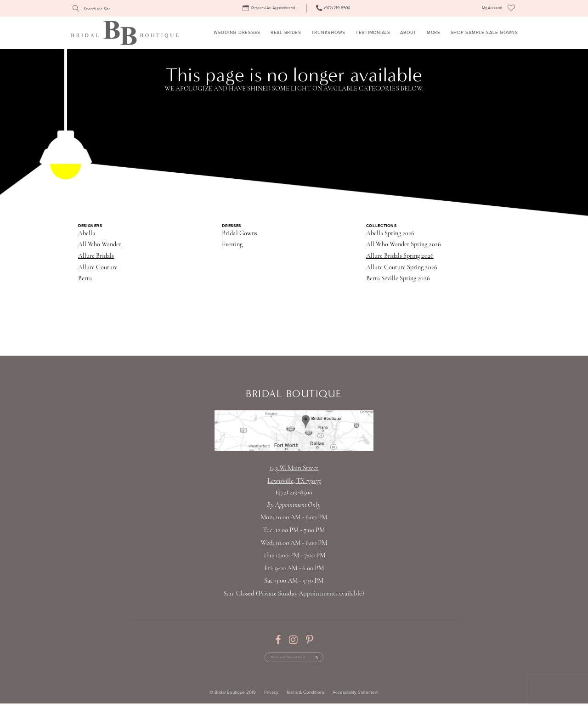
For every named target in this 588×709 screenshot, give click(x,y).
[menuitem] (270, 8)
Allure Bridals (96, 256)
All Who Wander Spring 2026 (404, 245)
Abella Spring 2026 (390, 234)
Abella (87, 234)
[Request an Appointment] (270, 8)
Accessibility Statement (356, 698)
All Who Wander (100, 245)
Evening (232, 245)
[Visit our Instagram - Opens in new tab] (293, 640)
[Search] (114, 8)
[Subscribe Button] (331, 660)
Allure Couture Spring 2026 (402, 268)
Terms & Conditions (305, 698)
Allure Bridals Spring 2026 (400, 256)
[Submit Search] (76, 8)
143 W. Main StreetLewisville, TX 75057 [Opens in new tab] (294, 475)
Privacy (271, 698)
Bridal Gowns (239, 234)
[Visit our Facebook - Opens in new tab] (278, 640)
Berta (85, 279)
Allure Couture (98, 268)
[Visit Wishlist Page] (511, 8)
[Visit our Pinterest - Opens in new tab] (309, 640)
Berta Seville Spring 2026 (398, 279)
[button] (492, 8)
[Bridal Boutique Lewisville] (125, 33)
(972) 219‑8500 (294, 493)
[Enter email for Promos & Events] (294, 660)
